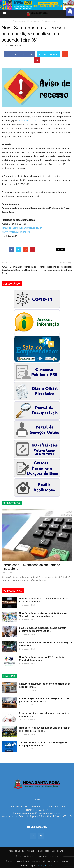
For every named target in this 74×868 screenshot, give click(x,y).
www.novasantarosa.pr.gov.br (16, 232)
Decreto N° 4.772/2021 (29, 121)
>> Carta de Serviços (25, 856)
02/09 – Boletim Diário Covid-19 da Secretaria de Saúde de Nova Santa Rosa (19, 270)
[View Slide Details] (37, 5)
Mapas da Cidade (16, 851)
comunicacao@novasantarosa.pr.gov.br (22, 228)
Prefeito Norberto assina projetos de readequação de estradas (56, 268)
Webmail (30, 851)
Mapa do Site (57, 851)
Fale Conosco (43, 851)
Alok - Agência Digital (45, 865)
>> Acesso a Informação (47, 856)
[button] (70, 12)
